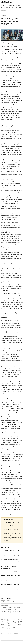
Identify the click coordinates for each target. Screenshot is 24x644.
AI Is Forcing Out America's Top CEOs (10, 559)
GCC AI (14, 624)
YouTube (10, 602)
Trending (3, 624)
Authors (3, 626)
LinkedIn (6, 602)
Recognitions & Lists (16, 7)
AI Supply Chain (9, 6)
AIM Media (14, 629)
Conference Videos (6, 7)
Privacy (20, 624)
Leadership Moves (17, 6)
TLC (13, 626)
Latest (2, 623)
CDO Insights (4, 11)
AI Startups (19, 9)
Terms (19, 626)
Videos (2, 628)
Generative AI (4, 9)
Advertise (20, 623)
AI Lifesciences (17, 4)
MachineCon (9, 627)
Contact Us (20, 621)
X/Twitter (3, 602)
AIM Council (9, 628)
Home (2, 14)
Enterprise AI (4, 4)
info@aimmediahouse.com (19, 635)
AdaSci (8, 630)
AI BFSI (3, 6)
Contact (22, 642)
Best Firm (14, 627)
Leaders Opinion (12, 9)
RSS (13, 602)
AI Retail (10, 4)
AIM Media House (7, 2)
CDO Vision (9, 625)
